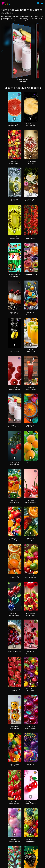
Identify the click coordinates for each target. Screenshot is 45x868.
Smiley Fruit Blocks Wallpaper (15, 727)
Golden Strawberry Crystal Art (31, 162)
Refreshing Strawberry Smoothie (15, 426)
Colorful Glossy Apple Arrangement (15, 840)
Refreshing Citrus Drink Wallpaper (31, 351)
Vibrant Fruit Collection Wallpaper (31, 577)
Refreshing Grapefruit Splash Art (14, 125)
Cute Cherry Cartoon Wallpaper (31, 501)
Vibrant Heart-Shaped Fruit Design (14, 614)
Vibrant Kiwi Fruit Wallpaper (15, 238)
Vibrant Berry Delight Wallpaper (14, 803)
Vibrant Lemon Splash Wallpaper (14, 351)
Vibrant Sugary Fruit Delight (15, 765)
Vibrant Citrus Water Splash (31, 539)
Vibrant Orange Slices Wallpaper (14, 577)
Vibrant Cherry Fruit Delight (31, 690)
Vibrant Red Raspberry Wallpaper (15, 388)
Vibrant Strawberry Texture (15, 690)
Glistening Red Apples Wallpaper (15, 464)
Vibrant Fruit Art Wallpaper (31, 765)
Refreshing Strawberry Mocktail (31, 388)
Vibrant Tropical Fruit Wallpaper (31, 840)
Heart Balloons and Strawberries (31, 614)
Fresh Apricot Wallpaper (31, 463)
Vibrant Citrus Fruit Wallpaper (31, 426)
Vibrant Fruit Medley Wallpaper (15, 162)
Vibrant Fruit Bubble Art (31, 274)
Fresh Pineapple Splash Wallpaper (31, 125)
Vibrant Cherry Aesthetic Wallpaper (31, 727)
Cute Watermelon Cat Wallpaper (14, 275)
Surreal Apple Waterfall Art (15, 200)
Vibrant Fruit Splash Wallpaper (31, 313)
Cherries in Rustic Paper (15, 651)
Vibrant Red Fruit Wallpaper (31, 238)
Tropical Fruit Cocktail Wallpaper (31, 200)
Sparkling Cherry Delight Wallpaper (31, 803)
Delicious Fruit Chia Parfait (14, 313)
